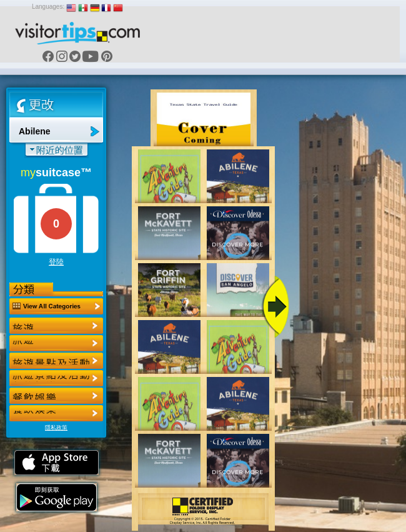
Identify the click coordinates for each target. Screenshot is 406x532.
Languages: (48, 7)
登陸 (56, 262)
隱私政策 (56, 428)
